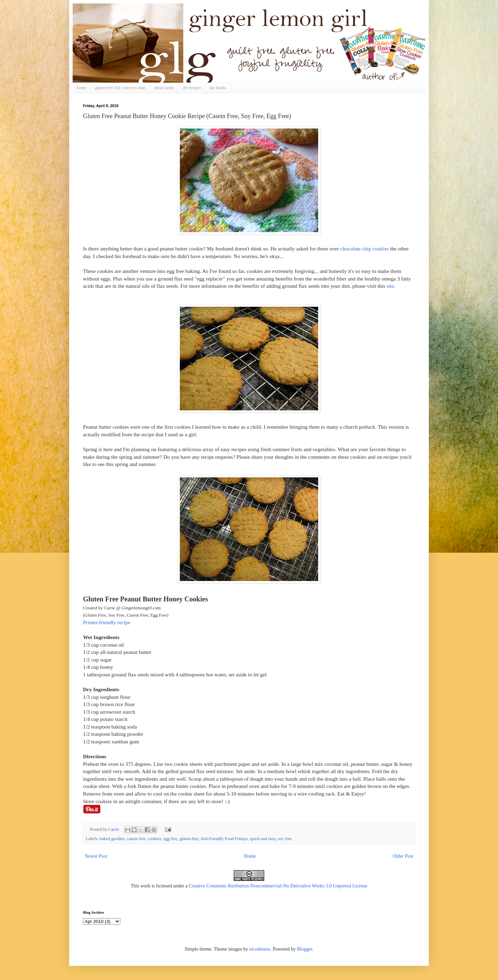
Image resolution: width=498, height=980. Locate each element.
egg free (170, 839)
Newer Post (96, 856)
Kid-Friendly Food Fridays (224, 839)
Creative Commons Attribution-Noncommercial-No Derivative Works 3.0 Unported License (278, 886)
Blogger (304, 949)
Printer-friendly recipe (107, 622)
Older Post (403, 856)
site (390, 286)
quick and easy (263, 839)
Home (250, 856)
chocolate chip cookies (365, 249)
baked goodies (112, 839)
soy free (285, 839)
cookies (154, 839)
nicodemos (260, 949)
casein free (136, 839)
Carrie (114, 829)
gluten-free (189, 839)
